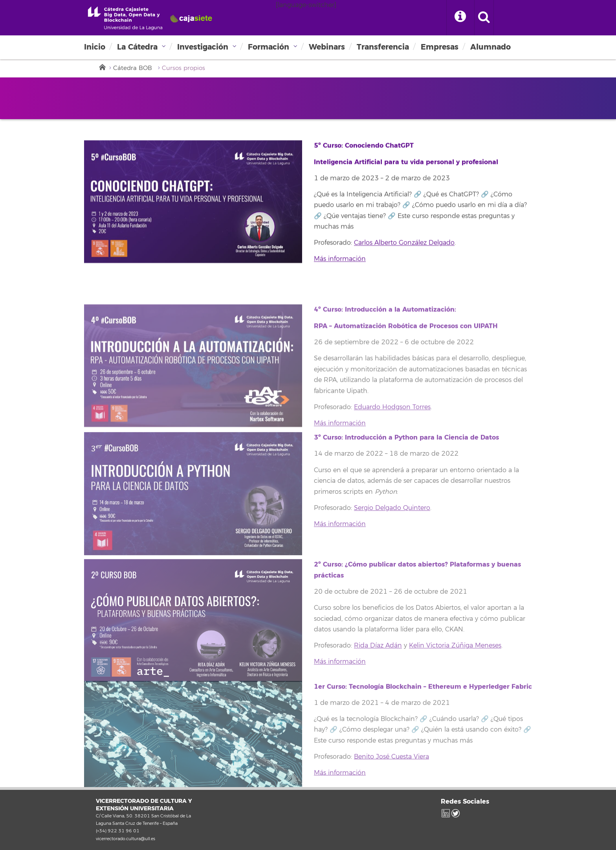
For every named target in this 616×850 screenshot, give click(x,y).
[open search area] (484, 18)
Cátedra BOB (133, 68)
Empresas (440, 47)
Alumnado (490, 47)
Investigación (203, 47)
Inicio (95, 47)
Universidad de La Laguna (149, 18)
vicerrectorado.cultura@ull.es (126, 839)
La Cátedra (137, 47)
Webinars (327, 47)
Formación (269, 47)
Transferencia (383, 47)
